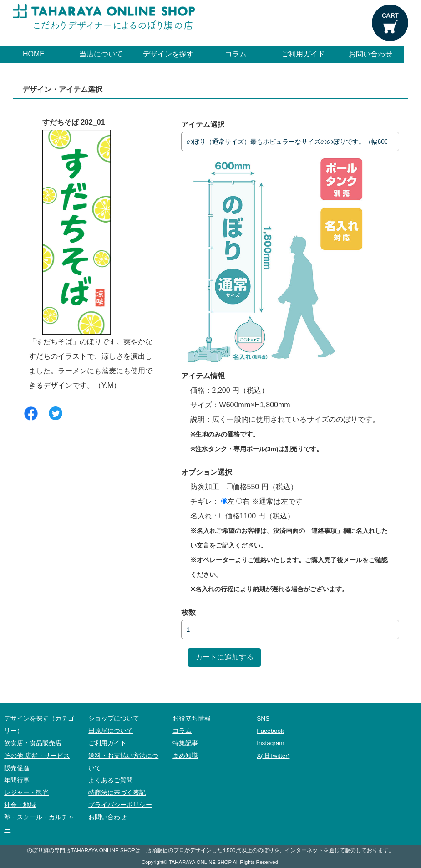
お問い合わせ (370, 54)
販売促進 (17, 768)
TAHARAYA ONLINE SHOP (200, 862)
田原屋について (111, 731)
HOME (34, 54)
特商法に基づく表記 (117, 793)
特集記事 (185, 743)
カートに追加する (224, 657)
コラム (236, 54)
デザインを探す (168, 54)
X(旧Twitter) (273, 756)
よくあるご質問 (111, 780)
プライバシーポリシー (120, 805)
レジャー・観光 (26, 793)
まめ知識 (185, 756)
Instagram (270, 743)
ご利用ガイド (303, 54)
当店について (101, 54)
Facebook (270, 731)
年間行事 (17, 780)
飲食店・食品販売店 (33, 743)
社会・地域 (20, 805)
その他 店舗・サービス (37, 756)
